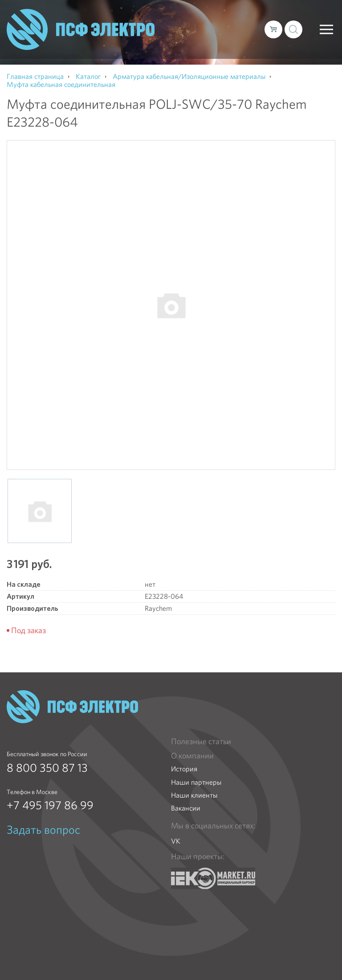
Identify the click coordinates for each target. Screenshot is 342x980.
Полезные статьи (201, 741)
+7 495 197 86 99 (50, 805)
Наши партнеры (196, 782)
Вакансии (186, 808)
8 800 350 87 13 (47, 768)
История (184, 769)
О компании (192, 756)
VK (176, 841)
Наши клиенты (194, 795)
